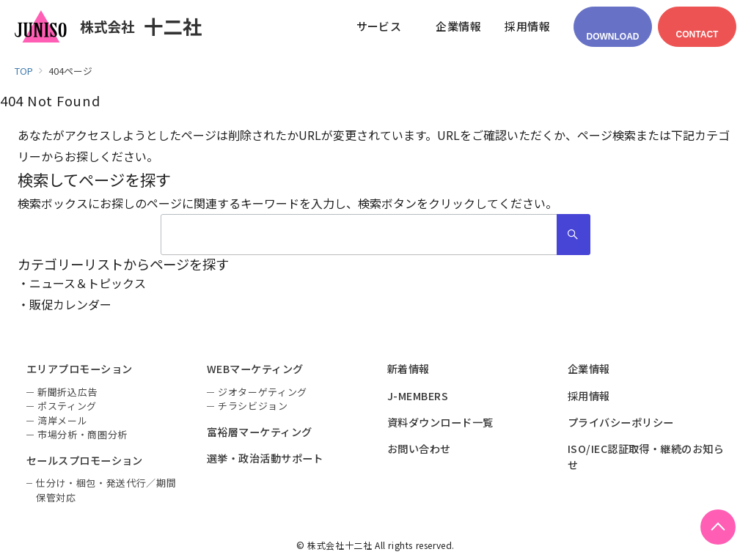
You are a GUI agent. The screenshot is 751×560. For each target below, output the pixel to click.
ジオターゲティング (263, 392)
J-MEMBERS (418, 396)
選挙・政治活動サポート (265, 458)
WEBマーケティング (255, 369)
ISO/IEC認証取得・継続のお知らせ (646, 456)
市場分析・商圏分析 (83, 434)
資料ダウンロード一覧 (440, 422)
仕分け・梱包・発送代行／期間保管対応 (106, 490)
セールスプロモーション (85, 460)
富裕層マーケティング (260, 432)
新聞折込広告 (67, 392)
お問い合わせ (419, 449)
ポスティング (67, 406)
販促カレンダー (70, 304)
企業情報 (589, 369)
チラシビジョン (253, 406)
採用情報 (589, 396)
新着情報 (409, 369)
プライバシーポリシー (621, 422)
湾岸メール (62, 420)
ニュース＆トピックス (88, 283)
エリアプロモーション (80, 369)
